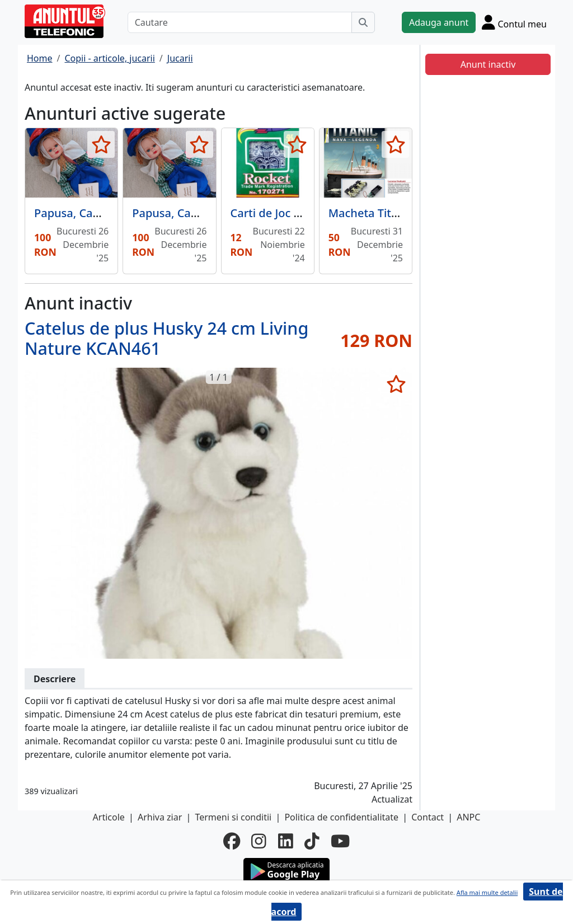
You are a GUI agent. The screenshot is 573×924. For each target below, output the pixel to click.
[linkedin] (286, 841)
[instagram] (259, 841)
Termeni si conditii (233, 817)
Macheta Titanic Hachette (397, 213)
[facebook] (232, 841)
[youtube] (340, 841)
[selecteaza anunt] (101, 144)
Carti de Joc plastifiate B (294, 213)
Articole (109, 817)
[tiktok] (312, 841)
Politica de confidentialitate (341, 817)
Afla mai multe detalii (487, 892)
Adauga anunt (439, 22)
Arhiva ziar (160, 817)
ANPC (468, 817)
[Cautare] (240, 22)
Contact (428, 817)
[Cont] (514, 22)
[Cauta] (363, 22)
